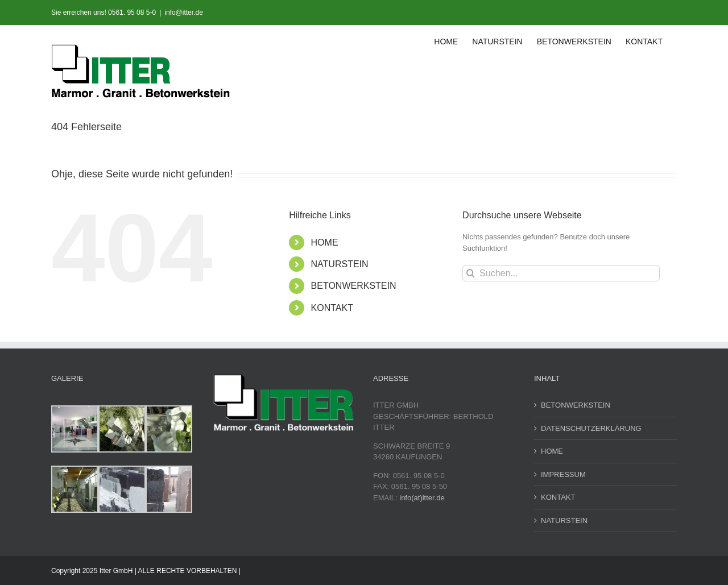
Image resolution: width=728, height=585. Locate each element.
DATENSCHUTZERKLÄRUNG (591, 428)
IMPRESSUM (563, 474)
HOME (325, 242)
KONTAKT (332, 308)
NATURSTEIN (340, 264)
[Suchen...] (561, 273)
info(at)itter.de (422, 498)
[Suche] (471, 273)
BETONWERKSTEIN (354, 286)
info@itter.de (184, 13)
